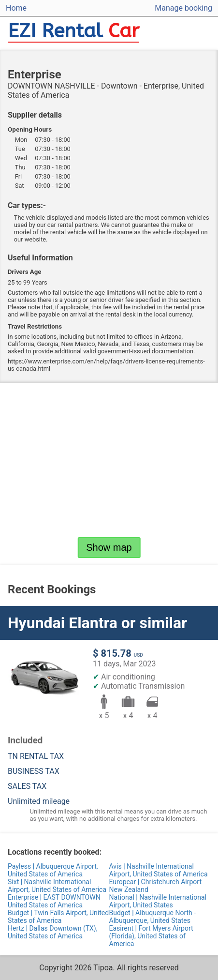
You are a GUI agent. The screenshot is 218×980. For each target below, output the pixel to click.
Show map (109, 547)
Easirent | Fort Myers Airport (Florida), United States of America (151, 936)
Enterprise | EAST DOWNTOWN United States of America (54, 901)
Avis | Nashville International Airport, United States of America (159, 870)
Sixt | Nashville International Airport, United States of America (57, 886)
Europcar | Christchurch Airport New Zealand (156, 886)
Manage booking (183, 8)
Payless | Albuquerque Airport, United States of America (53, 870)
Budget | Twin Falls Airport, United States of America (58, 917)
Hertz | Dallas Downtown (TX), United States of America (52, 932)
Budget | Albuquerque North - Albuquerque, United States (153, 917)
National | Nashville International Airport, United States (158, 901)
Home (16, 8)
